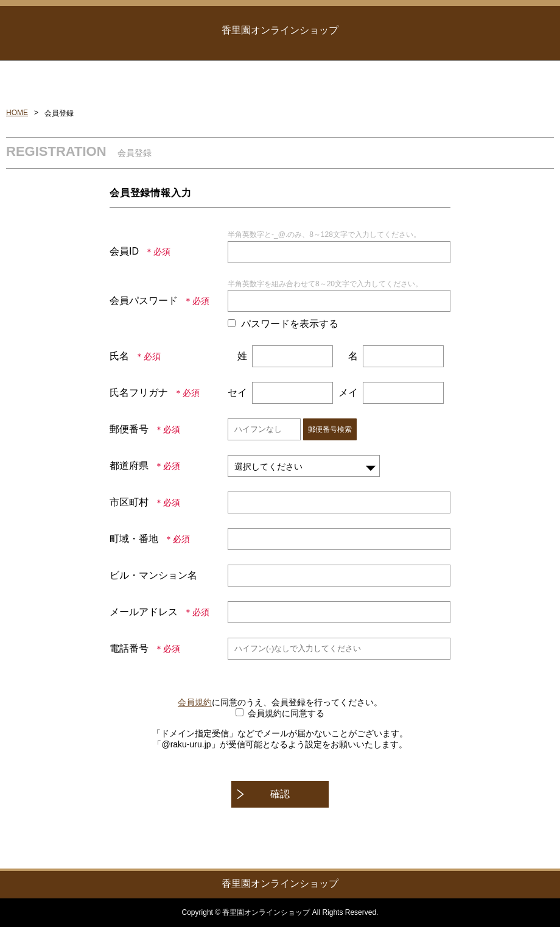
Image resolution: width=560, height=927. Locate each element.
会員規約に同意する (286, 713)
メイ (348, 393)
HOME (17, 113)
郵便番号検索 (330, 429)
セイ (237, 393)
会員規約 (195, 702)
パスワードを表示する (290, 324)
